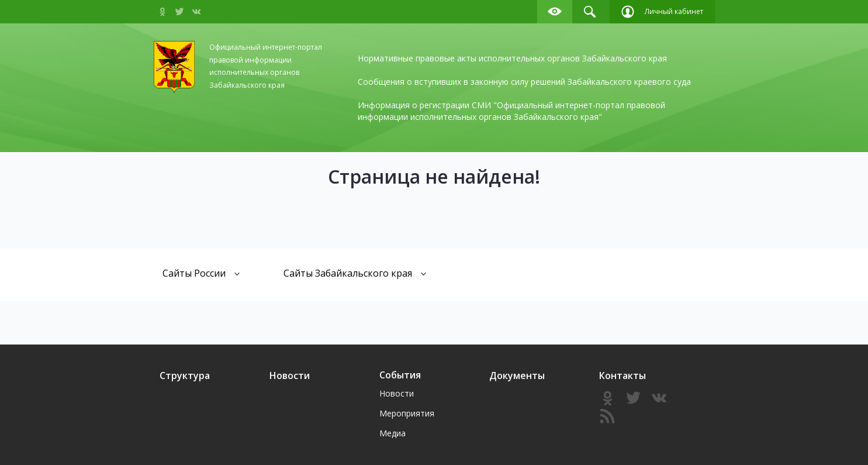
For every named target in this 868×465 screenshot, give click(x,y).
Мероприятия (407, 413)
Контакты (623, 376)
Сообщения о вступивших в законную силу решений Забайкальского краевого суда (524, 82)
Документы (517, 376)
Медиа (392, 433)
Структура (185, 376)
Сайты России (201, 273)
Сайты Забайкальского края (355, 273)
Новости (290, 376)
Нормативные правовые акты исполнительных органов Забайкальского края (512, 58)
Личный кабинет (662, 12)
